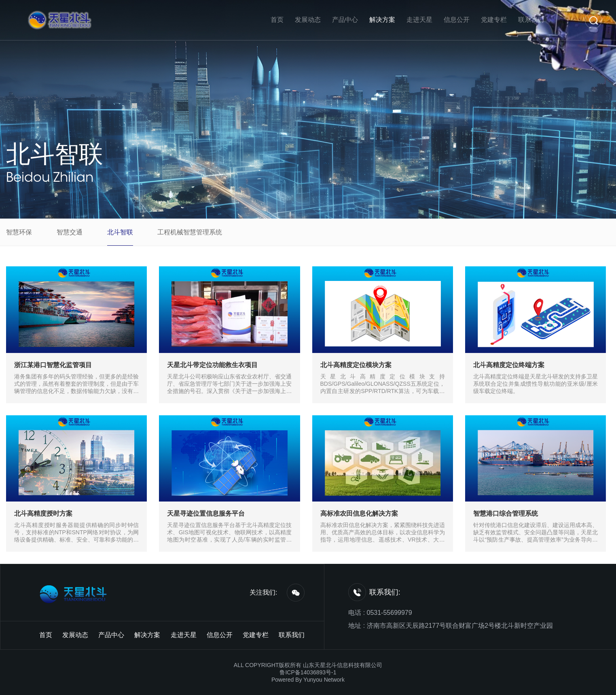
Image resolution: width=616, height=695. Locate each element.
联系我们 (531, 20)
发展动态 (308, 20)
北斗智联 (55, 154)
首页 (277, 20)
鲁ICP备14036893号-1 (308, 672)
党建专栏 (494, 20)
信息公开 (457, 20)
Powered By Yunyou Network (308, 680)
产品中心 (345, 20)
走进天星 (419, 20)
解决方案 (382, 20)
